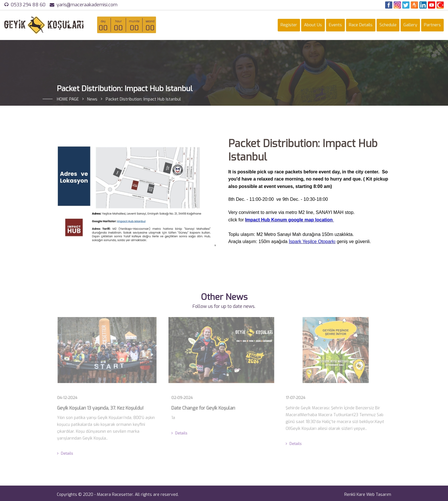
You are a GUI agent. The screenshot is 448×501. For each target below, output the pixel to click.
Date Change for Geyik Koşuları (202, 408)
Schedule (388, 25)
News (92, 99)
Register (289, 25)
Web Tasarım (379, 495)
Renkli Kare (355, 495)
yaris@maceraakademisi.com (87, 5)
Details (64, 454)
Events (335, 25)
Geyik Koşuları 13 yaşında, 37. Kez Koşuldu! (99, 408)
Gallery (410, 25)
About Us (313, 25)
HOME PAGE (68, 99)
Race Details (361, 25)
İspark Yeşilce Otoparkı (312, 242)
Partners (432, 25)
